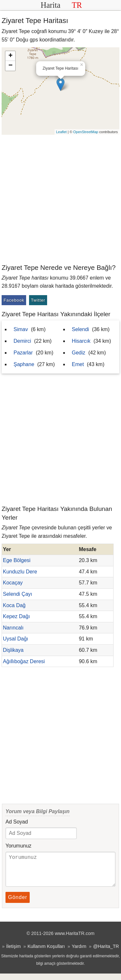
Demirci (22, 341)
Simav (21, 329)
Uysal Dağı (15, 639)
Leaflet (61, 132)
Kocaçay (13, 583)
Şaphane (24, 364)
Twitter (38, 300)
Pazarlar (23, 353)
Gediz (79, 353)
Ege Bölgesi (17, 560)
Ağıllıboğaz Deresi (24, 661)
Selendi (81, 329)
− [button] (10, 66)
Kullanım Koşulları (46, 953)
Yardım (79, 953)
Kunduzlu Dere (20, 572)
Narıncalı (13, 628)
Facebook (14, 300)
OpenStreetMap (86, 132)
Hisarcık (81, 341)
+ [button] (10, 56)
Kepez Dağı (16, 616)
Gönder (18, 904)
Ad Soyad (17, 822)
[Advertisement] (60, 199)
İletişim (13, 953)
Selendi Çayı (18, 594)
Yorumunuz (18, 846)
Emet (78, 364)
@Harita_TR (106, 953)
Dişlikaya (13, 650)
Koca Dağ (14, 605)
